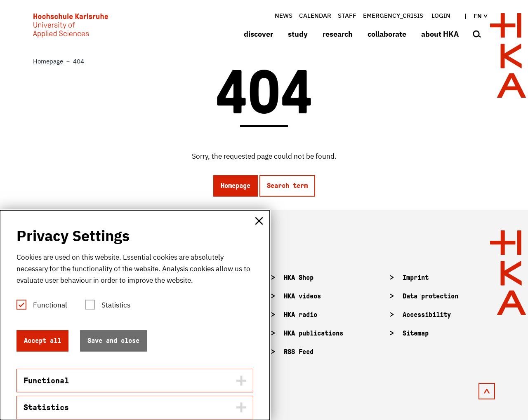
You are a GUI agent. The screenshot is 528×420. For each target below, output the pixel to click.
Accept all (42, 341)
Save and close (113, 341)
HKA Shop (299, 278)
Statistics (116, 305)
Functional (50, 305)
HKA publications (313, 333)
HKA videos (302, 296)
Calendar (315, 15)
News (284, 15)
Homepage (236, 186)
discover (258, 34)
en (474, 16)
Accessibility (427, 315)
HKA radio (301, 315)
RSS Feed (299, 352)
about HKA (440, 34)
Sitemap (416, 333)
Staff (347, 15)
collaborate (387, 34)
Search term (287, 186)
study (298, 34)
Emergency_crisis (393, 15)
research (338, 34)
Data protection (430, 296)
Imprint (416, 278)
